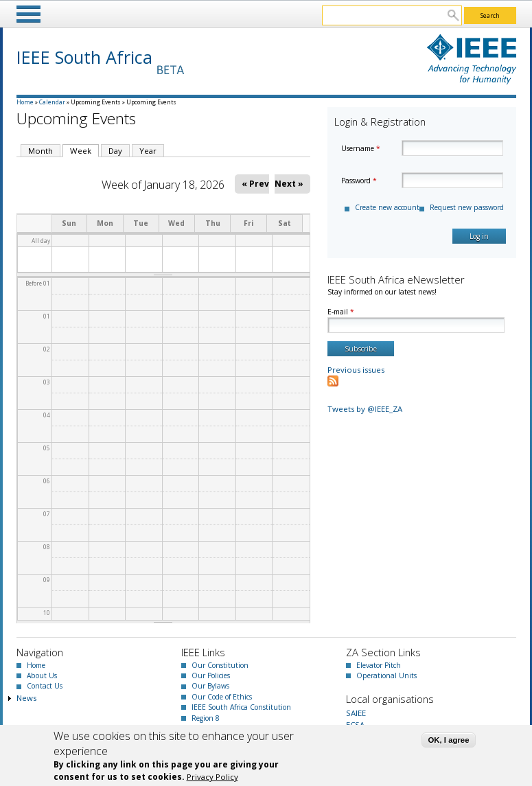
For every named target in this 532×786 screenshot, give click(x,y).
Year (148, 151)
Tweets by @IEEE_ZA (365, 409)
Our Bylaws (210, 686)
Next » (289, 184)
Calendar (52, 102)
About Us (42, 675)
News (26, 698)
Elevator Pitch (379, 665)
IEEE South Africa (84, 57)
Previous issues (356, 370)
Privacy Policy (212, 777)
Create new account (387, 207)
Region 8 (206, 718)
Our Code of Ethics (222, 697)
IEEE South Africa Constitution (241, 707)
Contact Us (45, 686)
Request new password (467, 207)
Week (84, 150)
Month (41, 151)
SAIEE (356, 713)
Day (115, 151)
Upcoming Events (96, 102)
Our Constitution (220, 665)
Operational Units (386, 675)
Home (25, 102)
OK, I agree (448, 740)
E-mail (341, 312)
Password (359, 181)
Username (361, 148)
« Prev (255, 184)
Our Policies (211, 675)
